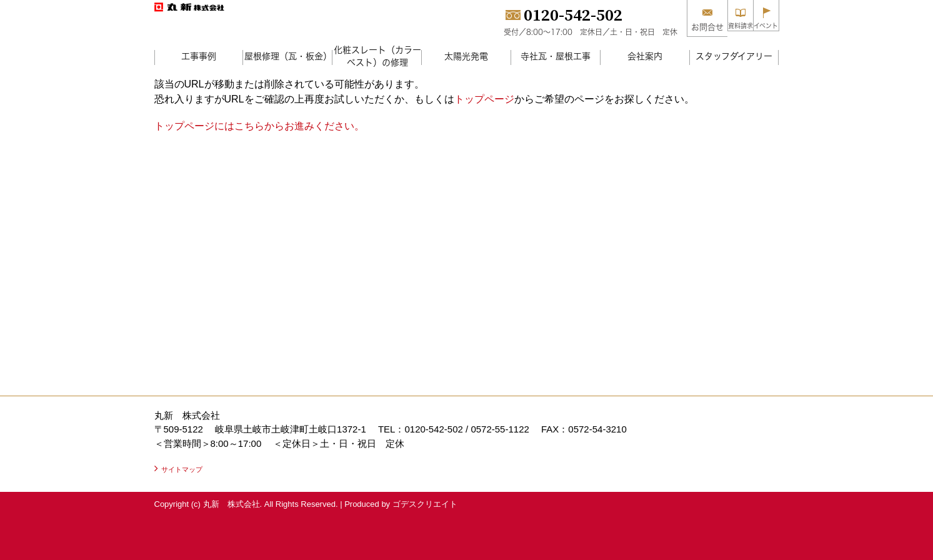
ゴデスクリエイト (425, 504)
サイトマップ (182, 469)
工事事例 (199, 56)
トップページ (484, 99)
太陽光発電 (466, 56)
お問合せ (678, 27)
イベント (759, 27)
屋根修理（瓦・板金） (288, 56)
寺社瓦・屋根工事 (556, 56)
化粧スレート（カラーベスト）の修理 (377, 56)
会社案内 (645, 56)
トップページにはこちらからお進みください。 (259, 126)
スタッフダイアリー (734, 56)
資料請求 (719, 27)
